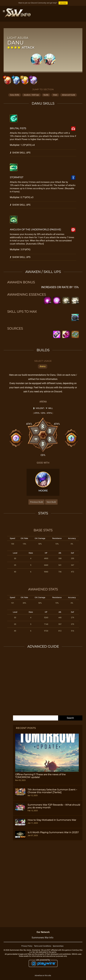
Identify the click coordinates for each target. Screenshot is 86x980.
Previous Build (37, 502)
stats (55, 95)
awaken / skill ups (31, 95)
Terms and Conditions (43, 946)
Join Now (63, 3)
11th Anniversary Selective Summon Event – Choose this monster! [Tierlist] (52, 791)
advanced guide (69, 95)
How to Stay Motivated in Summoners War (52, 820)
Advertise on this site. (43, 976)
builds (46, 95)
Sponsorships (58, 946)
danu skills (15, 95)
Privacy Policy (27, 946)
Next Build (51, 502)
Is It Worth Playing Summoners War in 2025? (53, 832)
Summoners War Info (42, 938)
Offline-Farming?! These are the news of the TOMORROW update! (40, 776)
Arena (43, 366)
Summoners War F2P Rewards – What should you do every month (54, 806)
